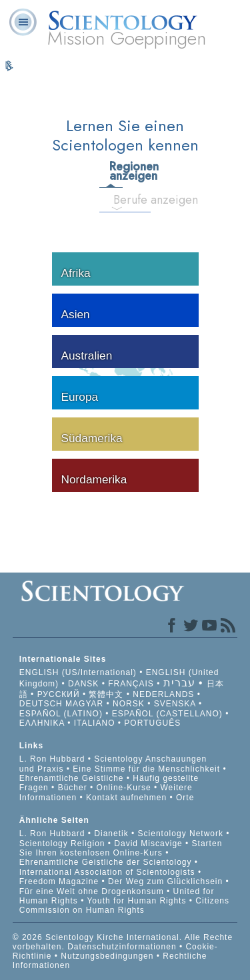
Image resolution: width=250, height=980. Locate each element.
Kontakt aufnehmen (126, 798)
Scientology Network (181, 834)
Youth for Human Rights (138, 901)
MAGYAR (84, 704)
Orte (185, 798)
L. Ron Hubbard (52, 759)
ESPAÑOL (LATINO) (61, 714)
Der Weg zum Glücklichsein (165, 881)
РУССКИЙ (59, 694)
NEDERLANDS (163, 694)
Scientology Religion (62, 844)
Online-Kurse (125, 788)
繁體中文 (106, 694)
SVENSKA (175, 704)
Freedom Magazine (59, 881)
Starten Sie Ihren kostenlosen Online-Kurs (121, 848)
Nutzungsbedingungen (107, 956)
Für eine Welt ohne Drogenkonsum (92, 891)
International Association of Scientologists (107, 872)
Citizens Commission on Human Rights (124, 905)
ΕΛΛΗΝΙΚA (42, 723)
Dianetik (111, 834)
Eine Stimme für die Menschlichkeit (146, 769)
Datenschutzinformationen (122, 947)
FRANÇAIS (131, 684)
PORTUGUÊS (152, 723)
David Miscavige (148, 844)
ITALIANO (95, 723)
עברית (179, 683)
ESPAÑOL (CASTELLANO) (167, 714)
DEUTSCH (41, 704)
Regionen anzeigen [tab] (115, 171)
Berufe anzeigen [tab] (122, 200)
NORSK (129, 704)
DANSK (83, 684)
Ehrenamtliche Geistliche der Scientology (106, 862)
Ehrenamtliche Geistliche (72, 778)
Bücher (73, 788)
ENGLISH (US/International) (78, 672)
